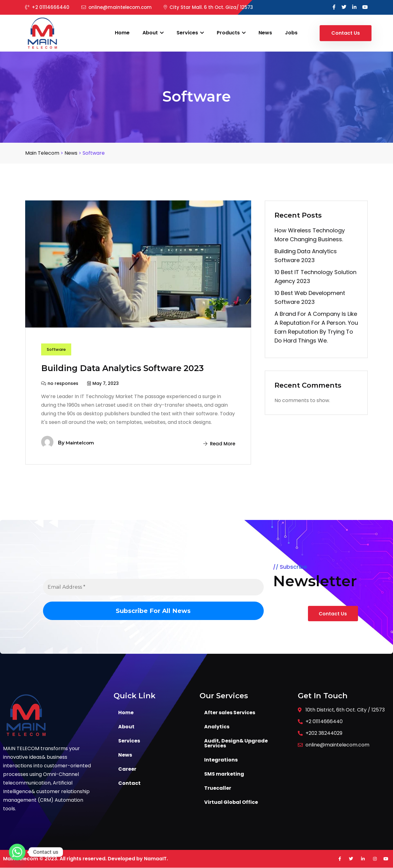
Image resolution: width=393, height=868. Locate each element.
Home (122, 33)
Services (190, 33)
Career (127, 769)
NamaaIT (155, 859)
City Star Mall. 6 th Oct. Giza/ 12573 (208, 7)
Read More (218, 444)
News (265, 33)
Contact (129, 783)
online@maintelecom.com (117, 7)
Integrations (221, 760)
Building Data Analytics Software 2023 (131, 368)
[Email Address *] (153, 587)
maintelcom (81, 443)
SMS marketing (224, 774)
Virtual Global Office (231, 802)
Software (57, 350)
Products (231, 33)
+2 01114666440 (47, 7)
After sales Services (230, 713)
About (153, 33)
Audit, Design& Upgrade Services (236, 744)
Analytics (217, 727)
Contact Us (346, 33)
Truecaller (218, 788)
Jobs (291, 33)
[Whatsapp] (17, 852)
